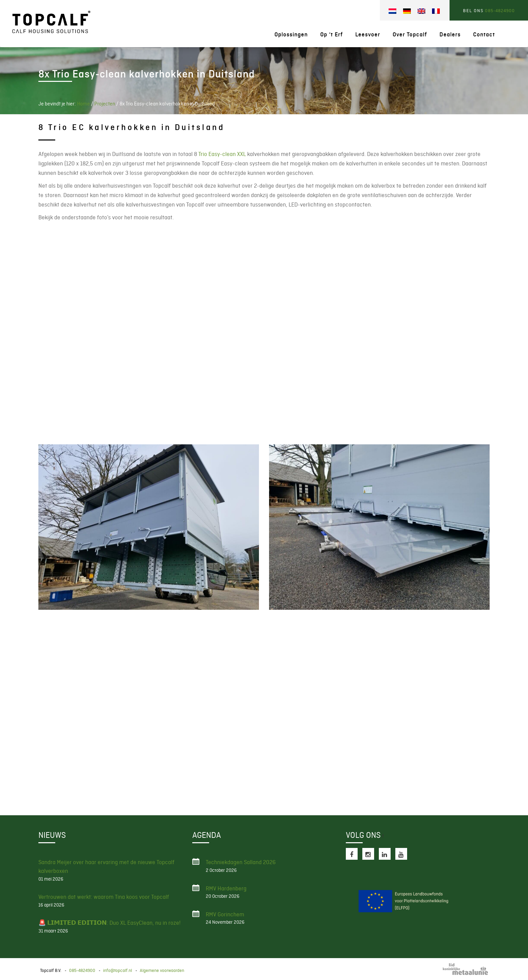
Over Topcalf (410, 35)
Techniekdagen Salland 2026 (241, 862)
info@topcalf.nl (118, 970)
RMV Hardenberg (226, 888)
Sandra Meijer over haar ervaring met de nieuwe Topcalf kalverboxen (106, 866)
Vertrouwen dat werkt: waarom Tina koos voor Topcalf (104, 897)
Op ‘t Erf (332, 35)
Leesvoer (368, 35)
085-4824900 (500, 11)
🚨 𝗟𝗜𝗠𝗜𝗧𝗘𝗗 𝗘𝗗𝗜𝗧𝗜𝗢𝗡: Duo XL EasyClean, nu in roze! (109, 923)
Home (84, 104)
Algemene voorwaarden (162, 970)
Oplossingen (291, 35)
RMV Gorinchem (225, 914)
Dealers (450, 35)
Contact (484, 35)
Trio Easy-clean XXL (222, 154)
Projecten (105, 104)
